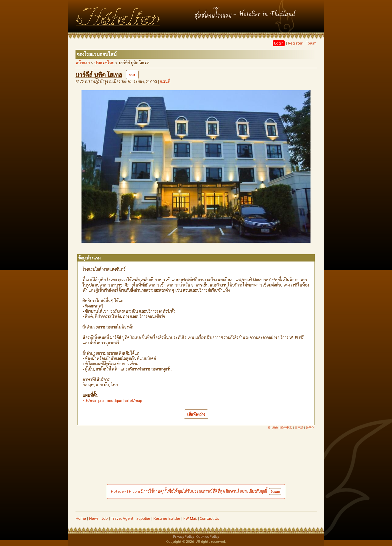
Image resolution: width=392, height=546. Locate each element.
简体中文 (286, 427)
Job (105, 518)
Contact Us (209, 518)
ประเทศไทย (104, 63)
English (273, 427)
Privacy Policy (184, 536)
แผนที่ (165, 81)
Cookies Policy (208, 536)
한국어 (310, 427)
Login (279, 43)
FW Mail (190, 518)
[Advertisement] (196, 473)
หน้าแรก (83, 63)
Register (295, 43)
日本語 (299, 427)
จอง (132, 75)
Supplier (143, 518)
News (94, 518)
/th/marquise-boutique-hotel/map (112, 400)
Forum (311, 43)
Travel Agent (122, 518)
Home (81, 518)
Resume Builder (167, 518)
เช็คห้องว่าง (196, 414)
